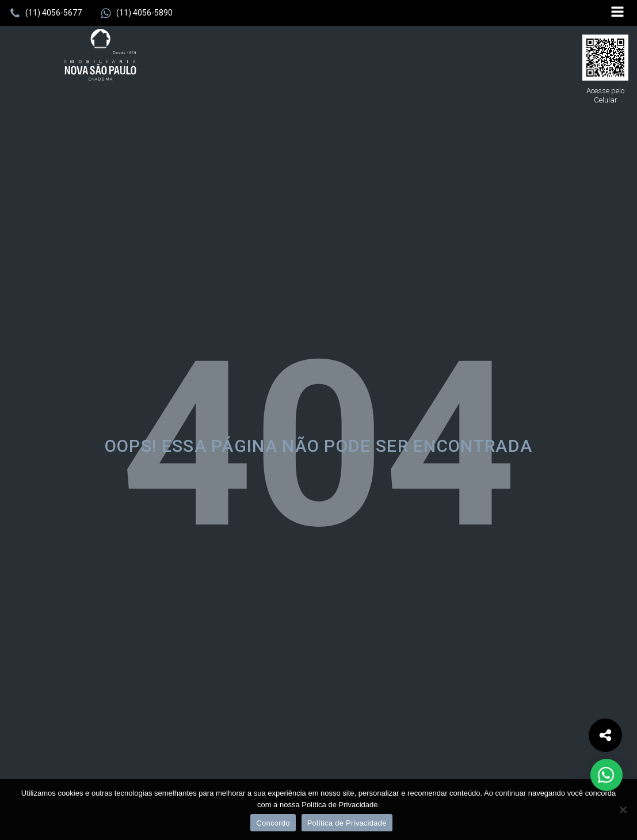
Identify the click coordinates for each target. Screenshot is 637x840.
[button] (45, 13)
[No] (623, 809)
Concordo (273, 823)
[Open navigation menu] (617, 13)
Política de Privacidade (347, 823)
